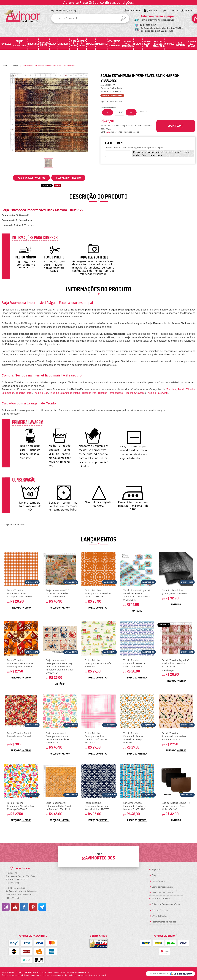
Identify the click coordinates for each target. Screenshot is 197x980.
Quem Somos (158, 881)
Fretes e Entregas (160, 910)
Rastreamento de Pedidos (164, 922)
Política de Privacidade (162, 893)
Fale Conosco (171, 11)
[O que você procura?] (123, 18)
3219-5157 (148, 25)
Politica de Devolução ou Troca (166, 904)
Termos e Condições (161, 898)
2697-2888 (13, 883)
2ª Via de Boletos (160, 916)
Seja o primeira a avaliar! (112, 101)
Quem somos (153, 11)
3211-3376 (13, 898)
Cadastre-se (189, 11)
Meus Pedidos (134, 11)
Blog (154, 875)
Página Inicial (158, 869)
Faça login (74, 11)
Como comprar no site (162, 887)
